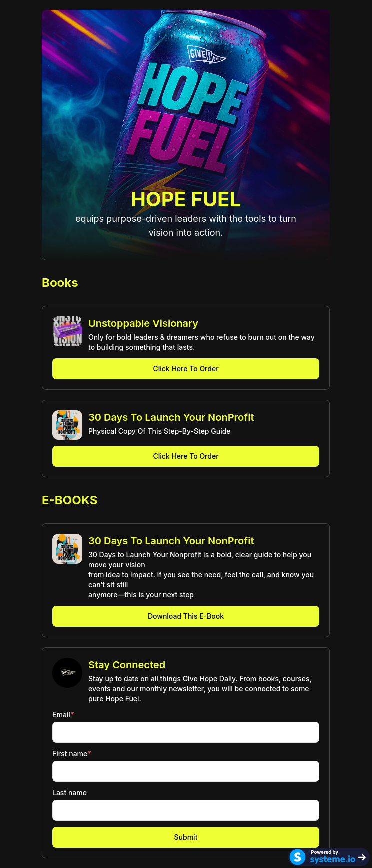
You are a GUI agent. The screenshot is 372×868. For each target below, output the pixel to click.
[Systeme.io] (329, 857)
